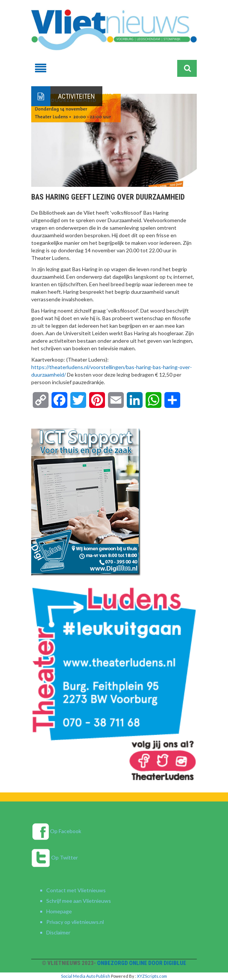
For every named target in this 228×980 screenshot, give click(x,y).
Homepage (59, 911)
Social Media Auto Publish (86, 976)
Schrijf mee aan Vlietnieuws (79, 901)
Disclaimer (58, 932)
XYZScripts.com (152, 976)
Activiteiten (76, 96)
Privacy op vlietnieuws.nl (75, 922)
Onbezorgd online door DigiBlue (142, 963)
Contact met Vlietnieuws (76, 890)
